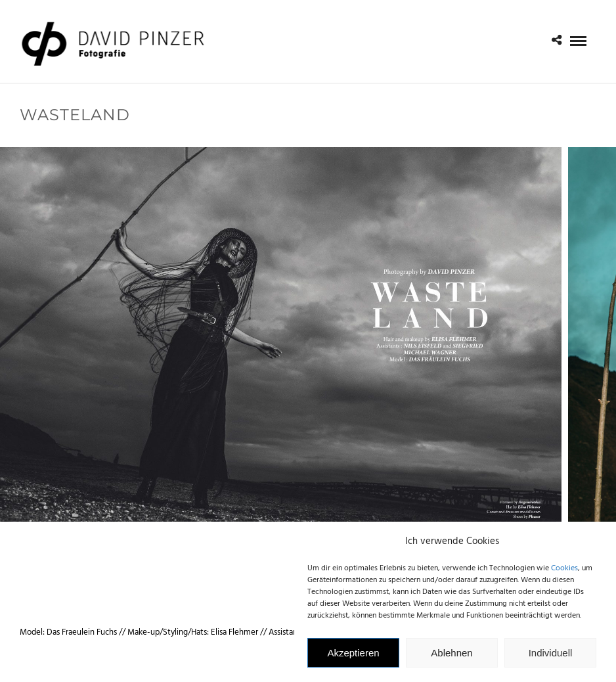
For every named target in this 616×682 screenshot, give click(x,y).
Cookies (564, 575)
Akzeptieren (353, 659)
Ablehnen (451, 659)
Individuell (551, 659)
